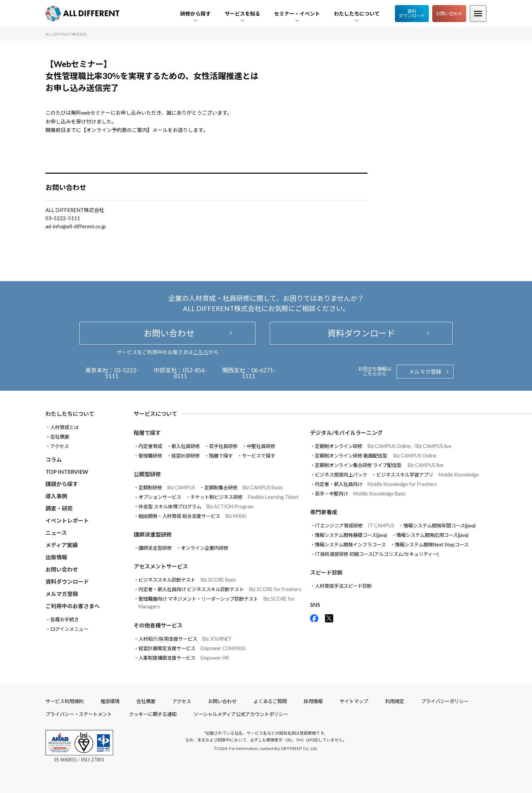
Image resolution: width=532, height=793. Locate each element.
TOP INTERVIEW (67, 472)
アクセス (60, 446)
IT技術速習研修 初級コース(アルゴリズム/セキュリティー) (377, 554)
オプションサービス (160, 497)
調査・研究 (59, 508)
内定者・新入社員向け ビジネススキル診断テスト (220, 589)
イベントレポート (67, 520)
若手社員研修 (223, 446)
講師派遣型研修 (155, 548)
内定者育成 (150, 446)
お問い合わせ (449, 14)
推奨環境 (110, 701)
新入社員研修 (186, 446)
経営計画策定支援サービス (192, 648)
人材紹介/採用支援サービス (185, 639)
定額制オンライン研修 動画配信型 (376, 456)
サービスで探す (259, 456)
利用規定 (395, 701)
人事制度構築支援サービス (184, 658)
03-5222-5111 (122, 373)
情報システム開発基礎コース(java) (351, 535)
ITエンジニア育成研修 (355, 526)
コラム (54, 459)
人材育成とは (64, 427)
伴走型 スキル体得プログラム (196, 507)
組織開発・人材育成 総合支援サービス (193, 516)
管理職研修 (150, 456)
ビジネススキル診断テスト (187, 580)
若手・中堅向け (360, 494)
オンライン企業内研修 (205, 548)
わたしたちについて (70, 414)
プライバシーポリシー (445, 701)
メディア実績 (62, 545)
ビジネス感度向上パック (341, 475)
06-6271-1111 (259, 373)
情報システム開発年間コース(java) (440, 526)
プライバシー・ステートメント (79, 714)
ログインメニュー (69, 629)
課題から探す (62, 484)
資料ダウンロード (412, 13)
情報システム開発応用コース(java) (432, 535)
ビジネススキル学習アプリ (427, 475)
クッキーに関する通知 (153, 714)
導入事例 (56, 496)
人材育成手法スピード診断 (343, 586)
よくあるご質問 (270, 701)
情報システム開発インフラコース (350, 545)
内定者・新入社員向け (376, 484)
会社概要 (60, 437)
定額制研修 (167, 488)
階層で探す (221, 456)
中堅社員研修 (261, 446)
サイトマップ (354, 701)
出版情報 (56, 557)
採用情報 (313, 701)
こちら (201, 352)
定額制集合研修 (243, 488)
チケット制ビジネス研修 (244, 497)
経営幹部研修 (186, 456)
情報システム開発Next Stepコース (432, 545)
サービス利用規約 (64, 701)
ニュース (56, 533)
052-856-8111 (191, 373)
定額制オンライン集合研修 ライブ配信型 (379, 465)
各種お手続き (64, 620)
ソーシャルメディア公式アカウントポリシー (241, 714)
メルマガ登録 (425, 372)
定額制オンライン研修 (383, 446)
